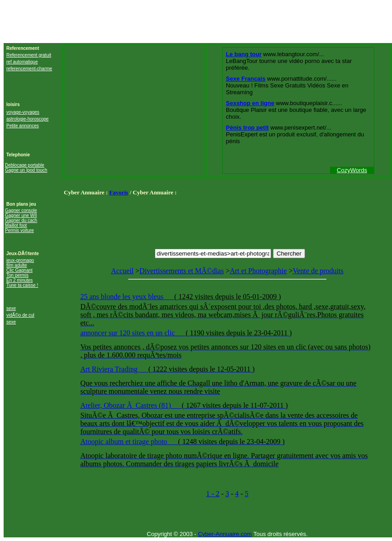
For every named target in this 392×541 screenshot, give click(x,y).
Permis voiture (19, 230)
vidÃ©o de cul (20, 315)
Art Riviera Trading (110, 369)
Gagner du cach (21, 220)
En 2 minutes (19, 280)
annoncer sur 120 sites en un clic (128, 333)
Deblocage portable (25, 165)
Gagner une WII (21, 215)
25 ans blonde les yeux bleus (123, 297)
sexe (11, 308)
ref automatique (22, 62)
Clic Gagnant (19, 270)
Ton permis (17, 275)
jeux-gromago (20, 260)
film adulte (17, 265)
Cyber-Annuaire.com (225, 534)
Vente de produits (227, 370)
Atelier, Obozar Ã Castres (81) (126, 405)
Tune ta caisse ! (22, 285)
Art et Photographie (258, 271)
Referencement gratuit (29, 55)
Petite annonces (23, 126)
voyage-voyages (23, 112)
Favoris (119, 192)
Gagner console (21, 210)
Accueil (122, 271)
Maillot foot (16, 225)
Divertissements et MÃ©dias (182, 271)
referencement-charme (29, 69)
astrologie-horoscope (27, 119)
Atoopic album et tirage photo (124, 442)
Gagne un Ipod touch (26, 170)
